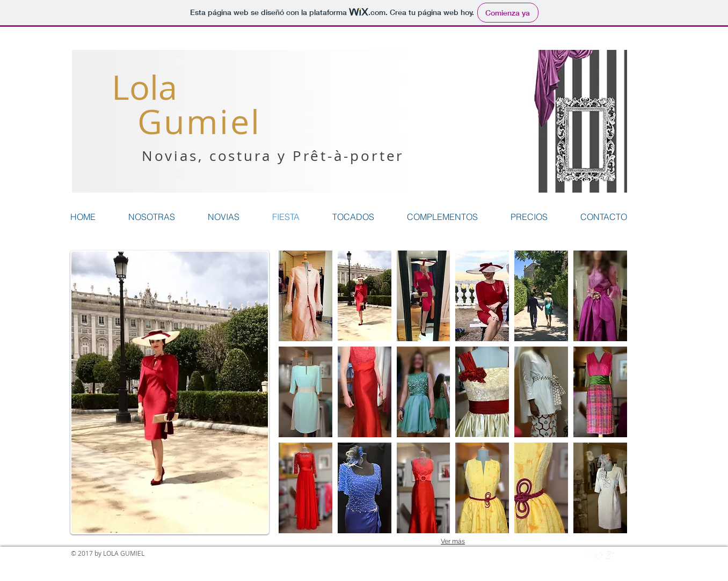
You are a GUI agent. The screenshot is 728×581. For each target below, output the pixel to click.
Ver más (453, 541)
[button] (305, 296)
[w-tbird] (599, 555)
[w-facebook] (587, 555)
